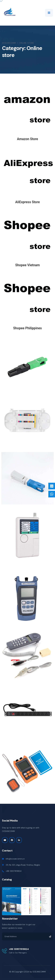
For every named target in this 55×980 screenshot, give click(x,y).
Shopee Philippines (27, 328)
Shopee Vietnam (27, 265)
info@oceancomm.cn (15, 859)
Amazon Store (27, 139)
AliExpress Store (27, 202)
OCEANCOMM (39, 972)
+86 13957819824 (14, 871)
